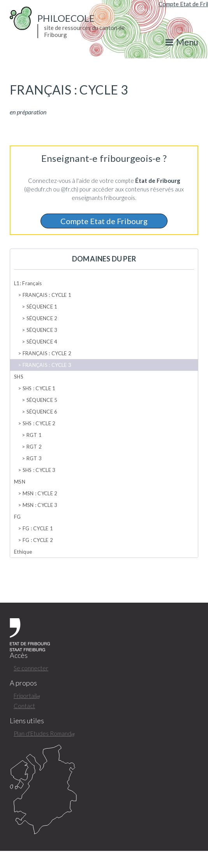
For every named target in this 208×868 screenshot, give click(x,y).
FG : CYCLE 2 (38, 540)
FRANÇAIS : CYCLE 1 (47, 295)
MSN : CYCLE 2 (40, 493)
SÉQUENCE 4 (42, 342)
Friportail (28, 696)
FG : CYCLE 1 (38, 528)
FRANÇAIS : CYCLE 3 (47, 365)
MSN (20, 482)
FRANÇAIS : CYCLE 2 (47, 353)
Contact (24, 706)
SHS (19, 377)
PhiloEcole (66, 18)
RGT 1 (34, 435)
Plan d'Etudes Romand (45, 733)
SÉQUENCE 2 (42, 318)
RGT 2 (34, 447)
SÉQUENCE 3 (42, 330)
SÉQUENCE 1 (42, 307)
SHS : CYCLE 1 (39, 388)
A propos (23, 683)
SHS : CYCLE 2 (39, 423)
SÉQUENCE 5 (42, 400)
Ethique (23, 552)
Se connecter (31, 668)
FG (18, 517)
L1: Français (28, 283)
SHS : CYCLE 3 (39, 470)
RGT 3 (34, 458)
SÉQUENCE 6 (42, 412)
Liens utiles (27, 721)
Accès (19, 655)
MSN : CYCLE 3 (40, 505)
